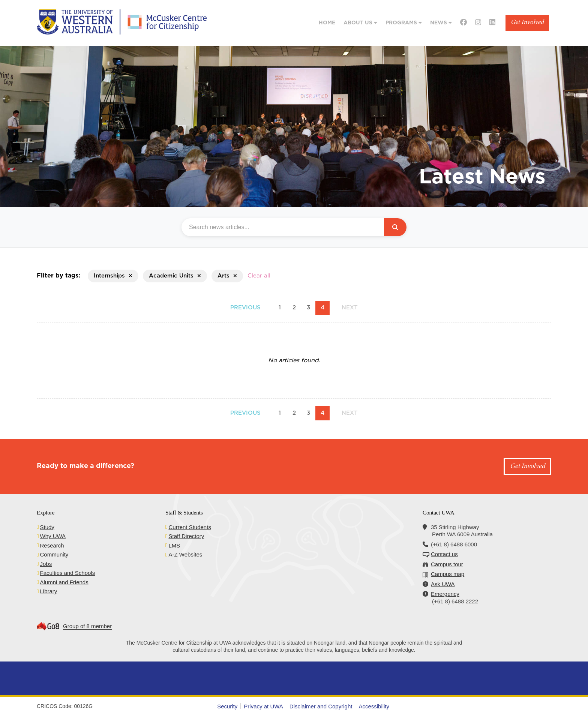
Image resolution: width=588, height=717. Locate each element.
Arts (227, 276)
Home (327, 23)
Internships (113, 276)
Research (52, 545)
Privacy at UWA (263, 706)
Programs (404, 23)
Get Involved (527, 23)
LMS (174, 545)
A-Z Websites (185, 554)
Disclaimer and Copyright (321, 706)
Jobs (46, 564)
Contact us (444, 554)
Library (48, 591)
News (441, 23)
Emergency (445, 594)
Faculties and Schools (67, 573)
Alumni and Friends (64, 582)
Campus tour (447, 564)
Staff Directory (186, 536)
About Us (360, 23)
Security (227, 706)
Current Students (190, 527)
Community (54, 554)
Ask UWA (443, 584)
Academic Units (175, 276)
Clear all (259, 276)
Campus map (448, 574)
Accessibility (374, 706)
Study (47, 527)
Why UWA (53, 536)
